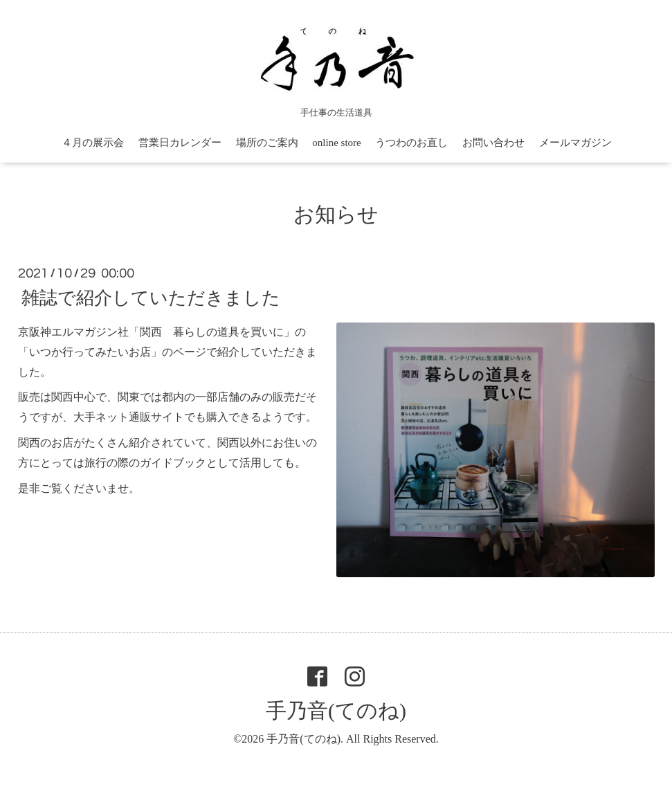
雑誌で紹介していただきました (151, 298)
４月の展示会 (93, 143)
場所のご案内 (267, 143)
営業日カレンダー (180, 143)
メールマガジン (575, 143)
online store (336, 143)
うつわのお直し (411, 143)
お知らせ (336, 214)
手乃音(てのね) (336, 710)
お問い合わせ (493, 143)
